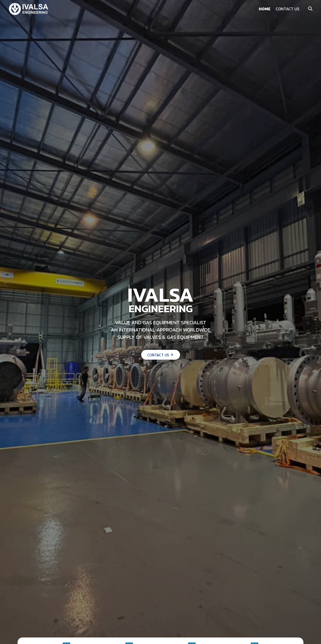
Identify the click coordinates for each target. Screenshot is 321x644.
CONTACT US (288, 9)
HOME (265, 9)
